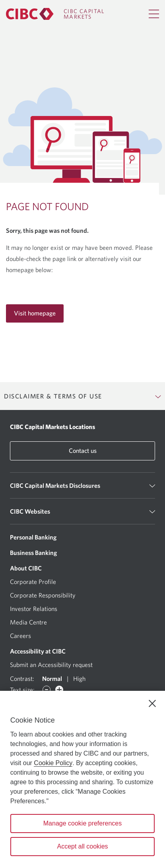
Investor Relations (34, 609)
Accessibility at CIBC (38, 651)
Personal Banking (33, 537)
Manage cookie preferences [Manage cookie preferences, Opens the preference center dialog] (82, 823)
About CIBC (26, 568)
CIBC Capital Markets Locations (52, 427)
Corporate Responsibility (43, 595)
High (79, 679)
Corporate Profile (33, 582)
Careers (20, 636)
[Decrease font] (47, 690)
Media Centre (28, 622)
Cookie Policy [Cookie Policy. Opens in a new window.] (53, 763)
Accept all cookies (82, 846)
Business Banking (33, 553)
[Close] (152, 704)
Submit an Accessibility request (51, 665)
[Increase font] (59, 690)
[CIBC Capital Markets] (55, 14)
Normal (52, 679)
